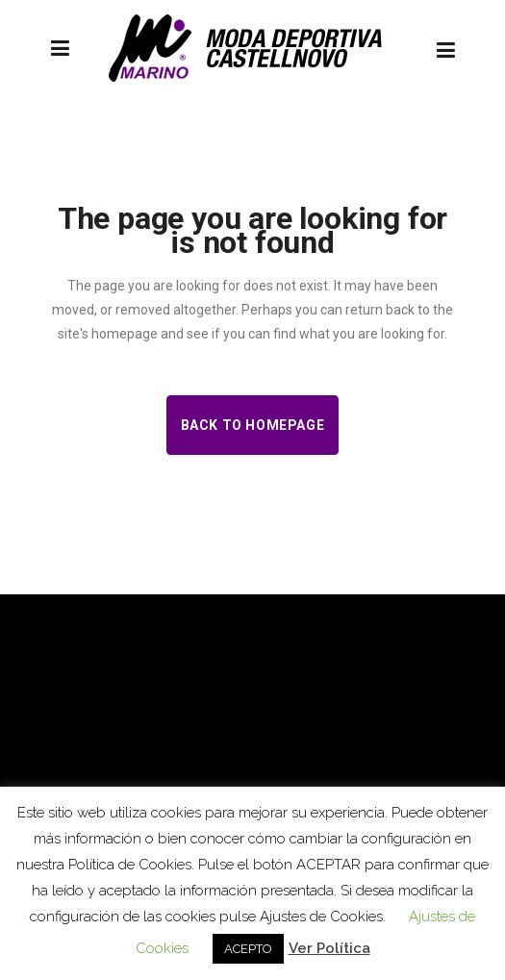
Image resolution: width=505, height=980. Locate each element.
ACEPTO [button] (248, 949)
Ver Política (329, 948)
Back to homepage (253, 425)
